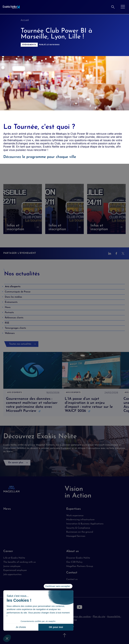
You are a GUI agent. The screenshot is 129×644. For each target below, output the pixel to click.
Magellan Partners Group (80, 566)
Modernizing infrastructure (80, 520)
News (7, 509)
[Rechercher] (113, 7)
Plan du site (99, 617)
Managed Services (76, 536)
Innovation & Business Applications (85, 524)
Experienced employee (15, 570)
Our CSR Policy (74, 562)
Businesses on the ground (80, 532)
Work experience (75, 516)
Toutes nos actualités (20, 344)
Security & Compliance (78, 528)
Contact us (72, 579)
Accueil (25, 20)
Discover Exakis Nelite (78, 558)
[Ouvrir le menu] (123, 7)
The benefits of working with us (20, 562)
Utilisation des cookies (79, 617)
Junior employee (12, 566)
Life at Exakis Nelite (14, 558)
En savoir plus (16, 463)
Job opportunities (12, 574)
